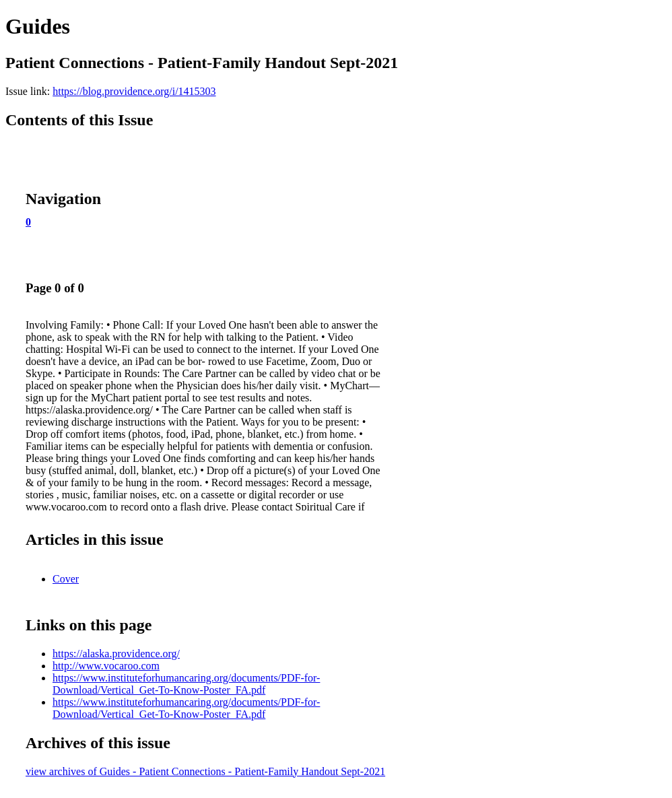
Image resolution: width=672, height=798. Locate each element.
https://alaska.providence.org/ (116, 654)
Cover (66, 579)
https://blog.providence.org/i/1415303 (134, 91)
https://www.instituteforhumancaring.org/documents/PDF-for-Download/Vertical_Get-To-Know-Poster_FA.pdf (186, 684)
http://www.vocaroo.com (106, 666)
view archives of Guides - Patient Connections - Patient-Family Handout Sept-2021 (205, 771)
